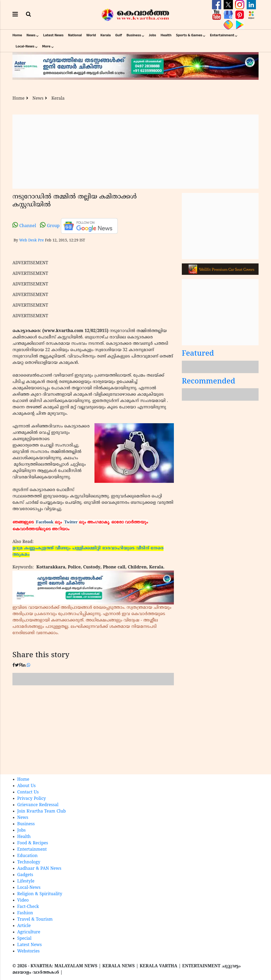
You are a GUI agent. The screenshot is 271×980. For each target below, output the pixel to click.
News (31, 35)
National (75, 35)
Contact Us (28, 792)
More (46, 46)
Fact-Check (28, 907)
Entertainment (222, 35)
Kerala (105, 35)
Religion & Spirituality (40, 894)
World (91, 35)
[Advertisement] (135, 152)
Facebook (45, 522)
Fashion (25, 913)
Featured (198, 354)
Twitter (71, 522)
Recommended (209, 382)
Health (166, 35)
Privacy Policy (31, 799)
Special (24, 939)
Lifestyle (26, 881)
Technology (29, 862)
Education (27, 856)
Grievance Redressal (38, 805)
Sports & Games (189, 35)
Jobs (152, 35)
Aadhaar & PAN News (39, 869)
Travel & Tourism (35, 920)
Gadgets (25, 875)
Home (17, 35)
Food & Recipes (33, 843)
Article (24, 926)
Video (23, 900)
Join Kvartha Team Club (42, 811)
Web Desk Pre (31, 240)
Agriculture (29, 932)
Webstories (28, 951)
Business (134, 35)
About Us (26, 786)
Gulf (119, 35)
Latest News (53, 35)
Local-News (25, 46)
